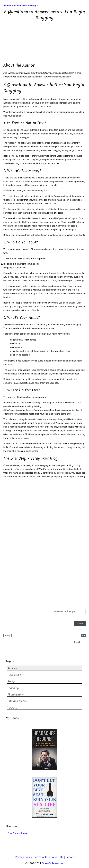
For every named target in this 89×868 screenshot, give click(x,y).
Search (70, 857)
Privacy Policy (23, 857)
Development (15, 675)
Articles (12, 668)
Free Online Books (17, 833)
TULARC (12, 708)
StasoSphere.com (53, 863)
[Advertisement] (44, 40)
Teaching (13, 688)
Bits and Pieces (17, 701)
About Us (58, 857)
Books (11, 681)
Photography (16, 695)
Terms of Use (42, 857)
